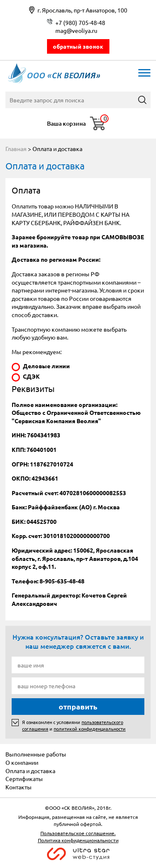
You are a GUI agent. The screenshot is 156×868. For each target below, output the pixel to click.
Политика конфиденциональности (78, 840)
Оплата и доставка (30, 771)
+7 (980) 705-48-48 (80, 22)
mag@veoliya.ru (76, 30)
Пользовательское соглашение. (78, 833)
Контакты (19, 787)
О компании (22, 762)
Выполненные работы (36, 754)
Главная (16, 149)
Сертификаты (24, 779)
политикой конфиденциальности (90, 729)
